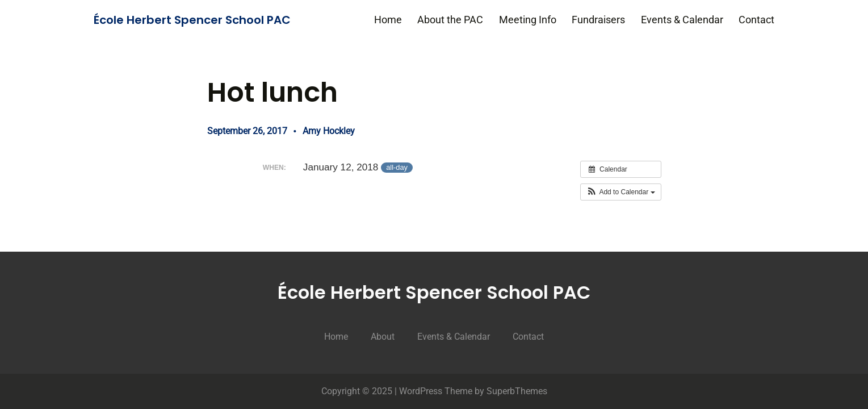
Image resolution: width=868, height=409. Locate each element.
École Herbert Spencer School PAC (192, 20)
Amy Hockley (329, 131)
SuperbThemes (517, 391)
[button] (621, 192)
